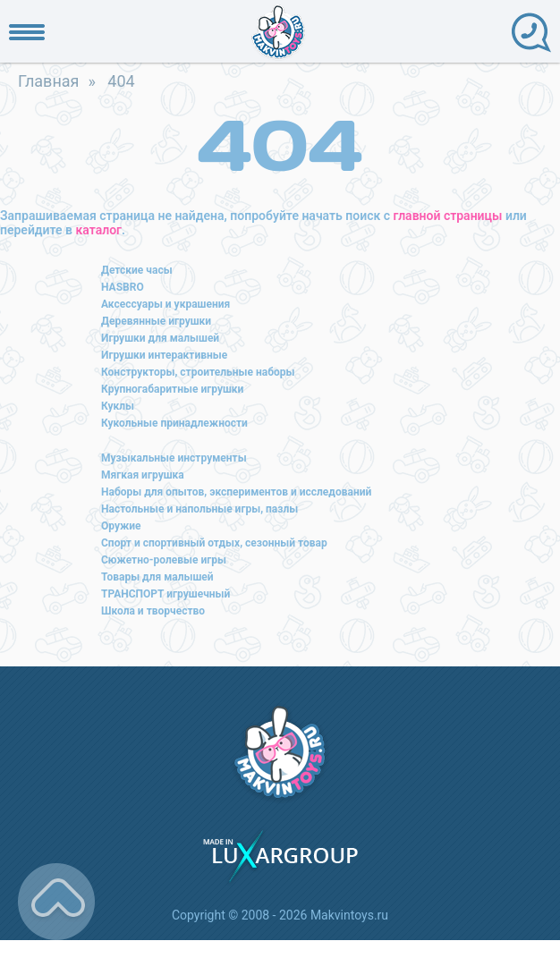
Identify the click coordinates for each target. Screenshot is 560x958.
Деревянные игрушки (156, 321)
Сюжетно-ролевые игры (164, 560)
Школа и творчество (153, 611)
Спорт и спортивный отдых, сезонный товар (214, 543)
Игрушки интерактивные (164, 355)
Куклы (118, 406)
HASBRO (123, 287)
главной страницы (448, 216)
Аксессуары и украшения (165, 304)
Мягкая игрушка (143, 475)
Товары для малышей (157, 577)
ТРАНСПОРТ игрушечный (165, 594)
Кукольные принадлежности (174, 423)
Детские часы (137, 270)
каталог (99, 230)
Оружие (121, 526)
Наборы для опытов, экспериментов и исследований (236, 492)
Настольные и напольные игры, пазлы (199, 509)
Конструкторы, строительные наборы (198, 372)
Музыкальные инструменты (174, 458)
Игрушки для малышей (160, 338)
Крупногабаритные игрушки (172, 389)
